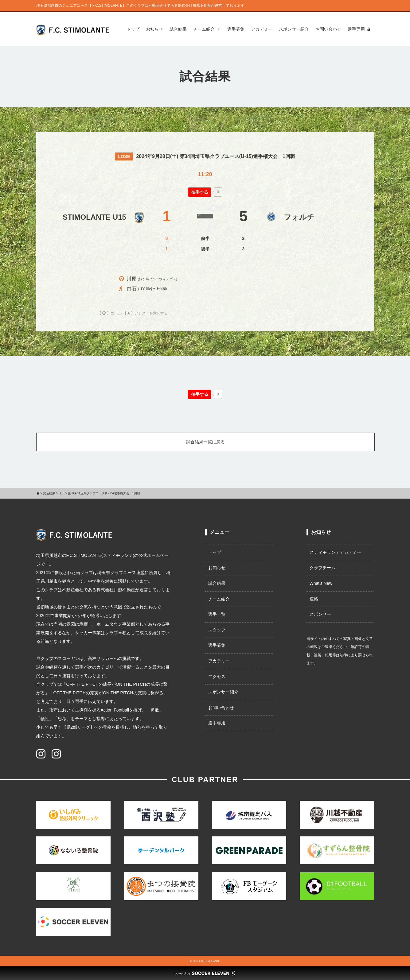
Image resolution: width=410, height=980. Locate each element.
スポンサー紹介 (294, 29)
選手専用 (356, 29)
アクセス (217, 677)
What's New (321, 583)
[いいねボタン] (200, 192)
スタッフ (217, 630)
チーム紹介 (207, 29)
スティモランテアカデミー (335, 552)
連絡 (314, 599)
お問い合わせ (328, 29)
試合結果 (178, 29)
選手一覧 (217, 614)
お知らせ (154, 29)
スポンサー (320, 614)
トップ (133, 29)
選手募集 (236, 29)
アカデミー (262, 29)
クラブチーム (322, 568)
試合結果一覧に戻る (205, 442)
